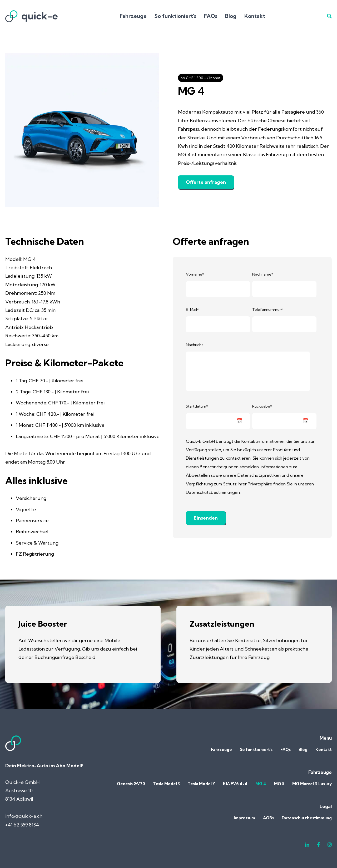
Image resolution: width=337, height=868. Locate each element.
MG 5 (279, 784)
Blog (231, 16)
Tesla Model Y (201, 784)
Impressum (244, 818)
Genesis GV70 (131, 784)
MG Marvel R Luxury (312, 784)
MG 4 (261, 784)
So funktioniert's (175, 16)
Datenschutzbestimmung (307, 818)
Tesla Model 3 (166, 784)
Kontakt (255, 16)
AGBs (268, 818)
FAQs (211, 16)
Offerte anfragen (206, 182)
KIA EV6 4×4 (235, 784)
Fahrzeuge (133, 16)
